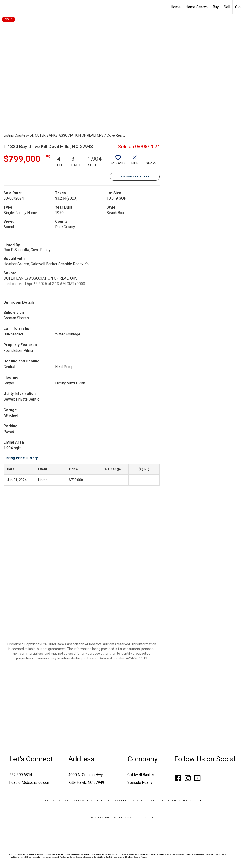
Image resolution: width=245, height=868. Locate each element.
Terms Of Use (56, 801)
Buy (216, 7)
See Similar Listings (135, 177)
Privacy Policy (88, 801)
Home (176, 7)
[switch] (118, 162)
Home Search (197, 7)
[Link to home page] (6, 7)
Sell (227, 7)
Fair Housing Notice (182, 801)
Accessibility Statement (132, 801)
